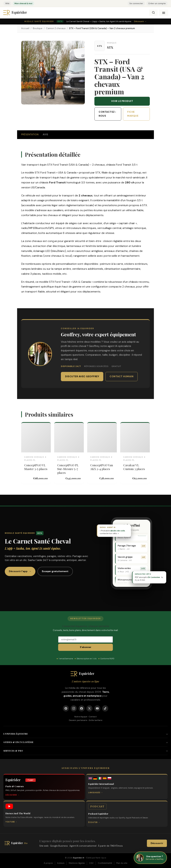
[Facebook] (82, 708)
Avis (45, 135)
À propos (48, 863)
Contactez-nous (107, 114)
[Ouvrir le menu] (164, 13)
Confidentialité (105, 863)
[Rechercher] (153, 13)
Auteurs (61, 863)
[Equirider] (18, 13)
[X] (89, 708)
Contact (93, 717)
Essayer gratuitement (55, 571)
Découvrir (157, 843)
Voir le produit (122, 101)
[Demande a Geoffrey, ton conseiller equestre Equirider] (150, 858)
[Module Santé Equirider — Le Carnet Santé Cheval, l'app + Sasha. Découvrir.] (85, 21)
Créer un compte (157, 3)
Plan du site (122, 863)
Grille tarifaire (95, 720)
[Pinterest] (66, 708)
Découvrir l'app (20, 571)
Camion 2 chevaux (56, 28)
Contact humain (121, 376)
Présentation (30, 135)
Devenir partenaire (78, 720)
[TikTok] (105, 708)
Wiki (7, 3)
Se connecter (136, 3)
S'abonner (86, 647)
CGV (91, 863)
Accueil (25, 28)
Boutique (38, 28)
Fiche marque (133, 114)
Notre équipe (81, 717)
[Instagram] (74, 708)
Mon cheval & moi (23, 3)
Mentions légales (77, 863)
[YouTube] (97, 708)
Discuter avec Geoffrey (82, 376)
